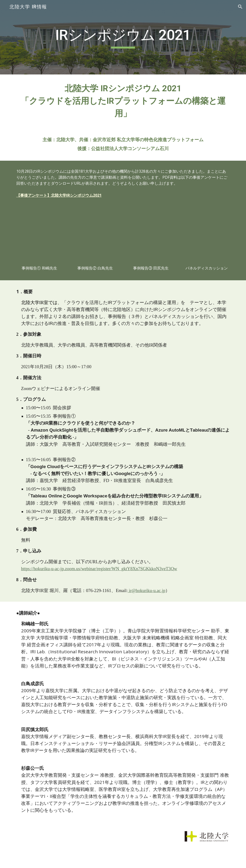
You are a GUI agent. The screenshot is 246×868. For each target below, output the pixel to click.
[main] (123, 37)
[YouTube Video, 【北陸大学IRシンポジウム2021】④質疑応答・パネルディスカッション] (207, 237)
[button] (240, 7)
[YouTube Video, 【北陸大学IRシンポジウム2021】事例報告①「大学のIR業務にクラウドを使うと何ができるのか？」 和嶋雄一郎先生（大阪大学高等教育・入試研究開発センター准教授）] (40, 237)
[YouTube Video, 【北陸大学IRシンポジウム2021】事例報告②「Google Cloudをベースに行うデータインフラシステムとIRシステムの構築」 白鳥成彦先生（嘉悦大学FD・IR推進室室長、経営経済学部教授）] (95, 237)
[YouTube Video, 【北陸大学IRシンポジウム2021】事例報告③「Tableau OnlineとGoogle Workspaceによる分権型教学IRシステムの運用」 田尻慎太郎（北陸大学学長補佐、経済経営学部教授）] (151, 237)
